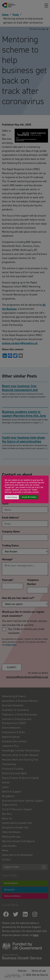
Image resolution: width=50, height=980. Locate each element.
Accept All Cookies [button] (29, 497)
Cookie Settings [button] (12, 497)
